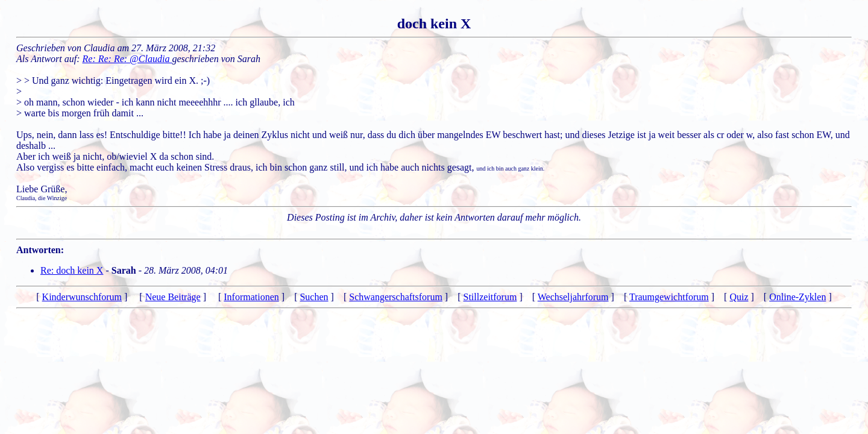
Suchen (314, 297)
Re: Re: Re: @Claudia (127, 59)
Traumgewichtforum (669, 297)
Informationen (251, 297)
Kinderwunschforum (82, 297)
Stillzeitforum (490, 297)
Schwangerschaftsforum (396, 297)
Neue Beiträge (173, 297)
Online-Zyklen (797, 297)
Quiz (739, 297)
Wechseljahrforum (573, 297)
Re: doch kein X (72, 270)
